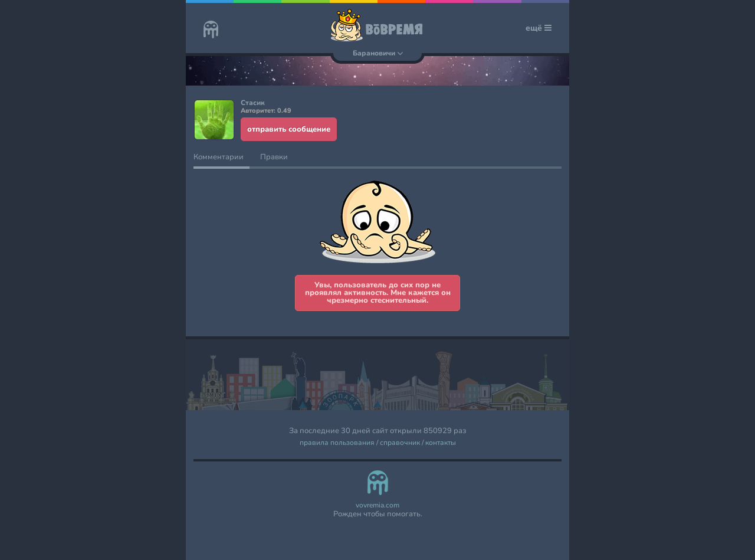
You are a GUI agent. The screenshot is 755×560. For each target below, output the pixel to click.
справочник (400, 443)
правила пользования (337, 443)
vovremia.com (377, 505)
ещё (539, 28)
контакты (441, 443)
